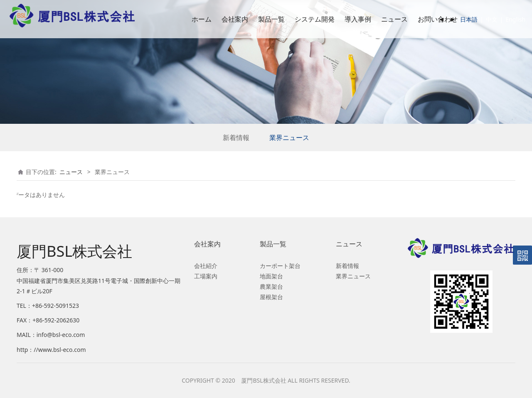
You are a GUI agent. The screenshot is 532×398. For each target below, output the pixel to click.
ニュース (382, 19)
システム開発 (303, 19)
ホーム (190, 19)
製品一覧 (259, 19)
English (504, 19)
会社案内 (223, 19)
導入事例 (346, 19)
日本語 (457, 19)
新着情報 (236, 138)
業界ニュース (289, 138)
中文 (480, 19)
